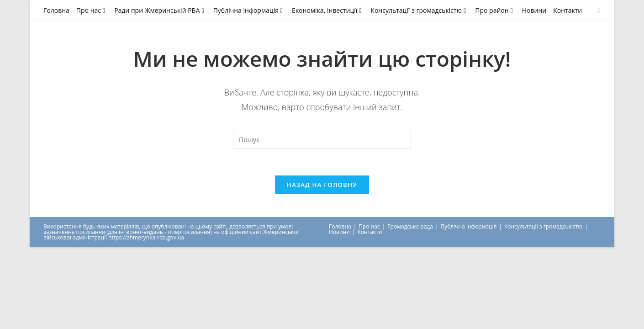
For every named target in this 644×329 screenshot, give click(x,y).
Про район (495, 10)
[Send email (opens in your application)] (598, 11)
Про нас (92, 10)
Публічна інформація (249, 10)
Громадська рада (410, 227)
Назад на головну (322, 186)
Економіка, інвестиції (328, 10)
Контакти (567, 10)
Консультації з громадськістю (419, 10)
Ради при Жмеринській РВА (160, 10)
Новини (534, 10)
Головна (56, 10)
